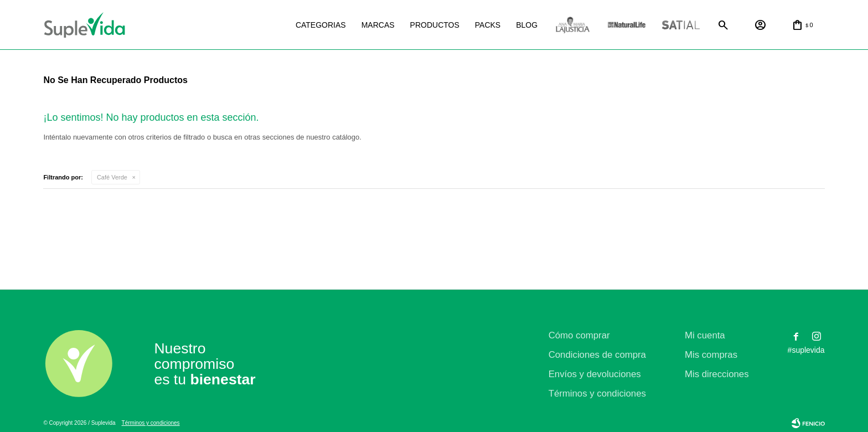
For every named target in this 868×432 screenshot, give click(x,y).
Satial (681, 25)
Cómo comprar (579, 335)
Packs (488, 25)
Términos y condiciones (597, 394)
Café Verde (112, 177)
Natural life (627, 25)
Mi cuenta (705, 335)
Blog (527, 25)
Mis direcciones (717, 374)
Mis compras (711, 355)
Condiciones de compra (597, 355)
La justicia (572, 25)
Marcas (378, 25)
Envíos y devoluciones (595, 374)
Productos (435, 25)
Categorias (321, 25)
